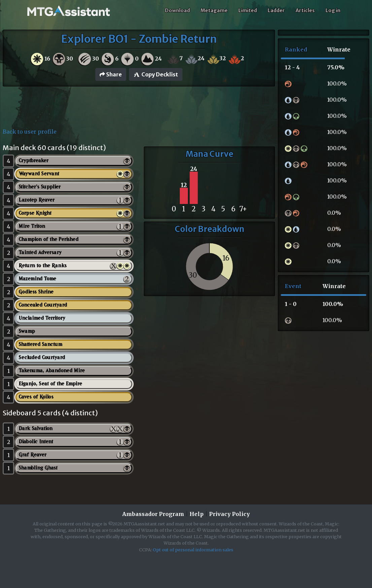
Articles (305, 10)
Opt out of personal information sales (193, 550)
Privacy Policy (229, 514)
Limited (248, 10)
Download (177, 10)
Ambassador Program (153, 514)
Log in (333, 10)
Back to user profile (30, 132)
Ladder (276, 10)
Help (197, 514)
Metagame (214, 10)
